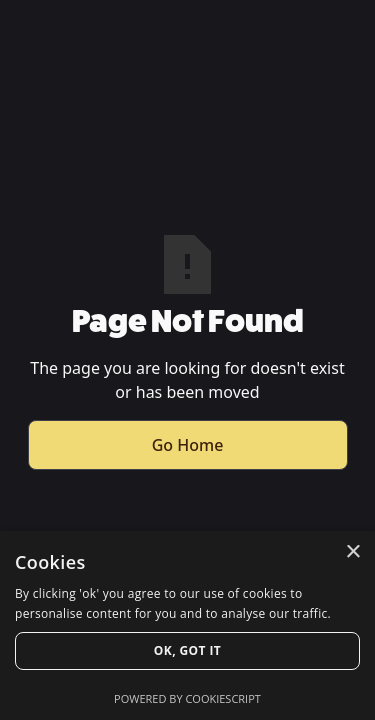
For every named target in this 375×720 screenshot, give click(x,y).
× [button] (352, 552)
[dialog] (187, 625)
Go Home (188, 445)
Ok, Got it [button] (187, 650)
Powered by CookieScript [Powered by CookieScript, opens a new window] (187, 698)
